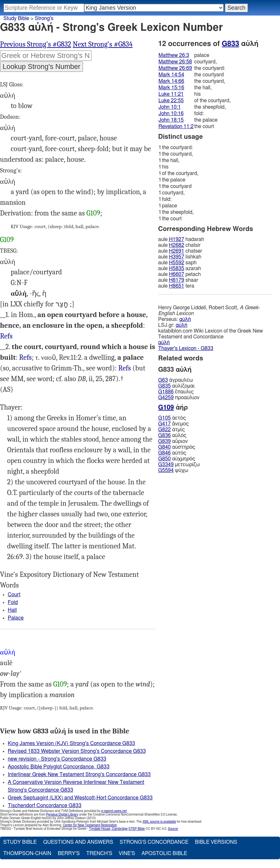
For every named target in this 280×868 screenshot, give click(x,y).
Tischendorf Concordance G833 (45, 806)
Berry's (69, 853)
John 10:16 (171, 114)
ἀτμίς (171, 430)
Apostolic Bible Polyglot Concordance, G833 (59, 767)
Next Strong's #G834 (103, 44)
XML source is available (159, 822)
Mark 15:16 (171, 88)
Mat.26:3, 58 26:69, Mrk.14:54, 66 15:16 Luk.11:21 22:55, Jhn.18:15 (25, 358)
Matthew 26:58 (175, 62)
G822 (164, 430)
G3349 (166, 465)
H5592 (176, 263)
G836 (164, 435)
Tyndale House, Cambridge (108, 829)
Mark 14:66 (171, 81)
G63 (163, 380)
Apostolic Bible (164, 853)
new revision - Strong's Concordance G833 (57, 759)
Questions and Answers (78, 842)
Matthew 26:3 (174, 55)
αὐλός (172, 435)
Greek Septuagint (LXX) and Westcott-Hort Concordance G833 (80, 798)
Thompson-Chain (27, 853)
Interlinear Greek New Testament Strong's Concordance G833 (79, 775)
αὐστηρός (177, 447)
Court (14, 595)
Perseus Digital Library (62, 815)
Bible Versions (216, 842)
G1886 (166, 392)
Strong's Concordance (154, 842)
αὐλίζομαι (176, 386)
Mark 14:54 (171, 75)
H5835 (176, 269)
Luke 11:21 (171, 94)
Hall (12, 610)
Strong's (44, 18)
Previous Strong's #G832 (36, 44)
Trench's (99, 853)
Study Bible (16, 18)
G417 (164, 424)
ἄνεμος (173, 424)
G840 (164, 447)
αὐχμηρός (177, 459)
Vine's (127, 853)
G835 (164, 386)
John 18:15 (171, 120)
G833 (230, 44)
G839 (164, 441)
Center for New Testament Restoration (90, 825)
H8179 (176, 280)
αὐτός (172, 453)
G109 (93, 213)
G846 (164, 453)
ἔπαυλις (176, 392)
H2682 (176, 245)
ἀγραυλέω (175, 380)
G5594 (166, 470)
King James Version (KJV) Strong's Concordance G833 (71, 743)
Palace (16, 618)
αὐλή (185, 319)
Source (173, 829)
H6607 (176, 274)
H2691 (176, 251)
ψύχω (173, 470)
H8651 (176, 286)
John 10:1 (170, 107)
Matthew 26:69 (175, 68)
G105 (164, 418)
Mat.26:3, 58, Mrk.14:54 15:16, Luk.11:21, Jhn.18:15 (125, 368)
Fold (13, 602)
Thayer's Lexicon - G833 (186, 348)
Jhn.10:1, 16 (6, 336)
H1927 (176, 239)
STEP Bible (136, 829)
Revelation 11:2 (176, 126)
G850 (164, 459)
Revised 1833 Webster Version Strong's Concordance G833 (77, 751)
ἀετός (172, 418)
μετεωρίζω (179, 465)
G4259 (166, 398)
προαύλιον (179, 398)
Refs (6, 336)
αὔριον (173, 441)
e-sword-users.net (114, 811)
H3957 (176, 257)
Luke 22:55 (171, 101)
